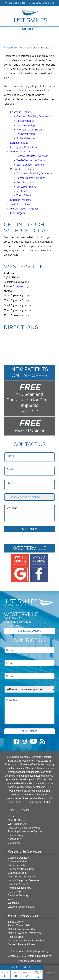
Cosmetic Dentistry (21, 112)
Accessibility (15, 839)
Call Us (5, 975)
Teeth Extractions (20, 204)
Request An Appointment (22, 944)
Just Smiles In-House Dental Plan (26, 941)
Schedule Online (30, 631)
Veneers (12, 899)
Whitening (13, 903)
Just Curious (18, 810)
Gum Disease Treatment (30, 165)
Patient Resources (23, 915)
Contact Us (14, 843)
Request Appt (37, 975)
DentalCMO (17, 956)
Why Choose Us (17, 824)
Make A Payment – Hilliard (22, 929)
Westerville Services (25, 851)
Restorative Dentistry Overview (34, 174)
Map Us (27, 975)
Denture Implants (26, 187)
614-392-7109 (21, 286)
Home (11, 816)
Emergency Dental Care (24, 147)
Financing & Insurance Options (25, 831)
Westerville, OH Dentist (17, 48)
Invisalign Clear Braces (29, 130)
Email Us (51, 972)
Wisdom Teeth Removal (24, 209)
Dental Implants (19, 143)
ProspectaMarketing (29, 961)
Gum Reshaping (26, 125)
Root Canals (23, 191)
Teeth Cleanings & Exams (31, 160)
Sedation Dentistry (21, 200)
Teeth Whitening (26, 134)
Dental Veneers (25, 121)
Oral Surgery (18, 213)
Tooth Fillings (24, 195)
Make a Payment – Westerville (25, 933)
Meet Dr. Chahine (18, 820)
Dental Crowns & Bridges (31, 178)
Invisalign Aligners (18, 884)
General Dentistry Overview (32, 156)
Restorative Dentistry (22, 169)
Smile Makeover (26, 138)
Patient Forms (16, 937)
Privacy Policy (16, 835)
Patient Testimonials (19, 926)
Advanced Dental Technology (24, 828)
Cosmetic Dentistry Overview (33, 116)
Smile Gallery (15, 922)
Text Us (16, 975)
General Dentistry (20, 152)
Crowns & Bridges (18, 862)
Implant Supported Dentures (23, 880)
